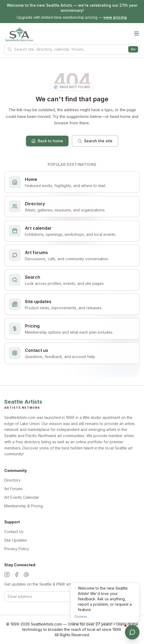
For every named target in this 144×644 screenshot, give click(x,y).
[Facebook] (17, 575)
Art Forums (14, 489)
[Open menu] (137, 33)
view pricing (115, 17)
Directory (12, 480)
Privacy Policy (17, 549)
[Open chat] (132, 632)
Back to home (47, 141)
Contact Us (14, 532)
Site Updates (16, 540)
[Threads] (26, 575)
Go (133, 49)
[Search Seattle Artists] (72, 49)
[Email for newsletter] (66, 597)
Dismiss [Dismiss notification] (81, 617)
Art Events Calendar (22, 497)
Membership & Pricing (24, 506)
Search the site (95, 141)
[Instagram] (7, 575)
